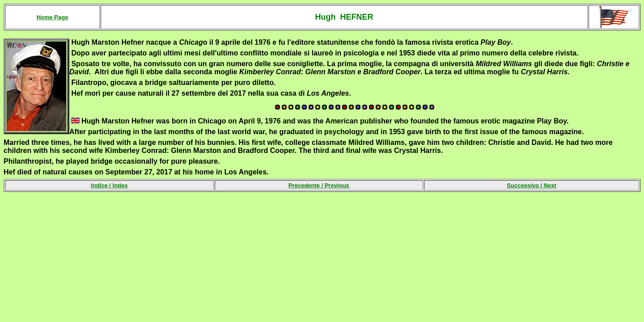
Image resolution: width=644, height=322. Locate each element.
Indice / (109, 185)
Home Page (53, 17)
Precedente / (319, 185)
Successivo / (532, 185)
